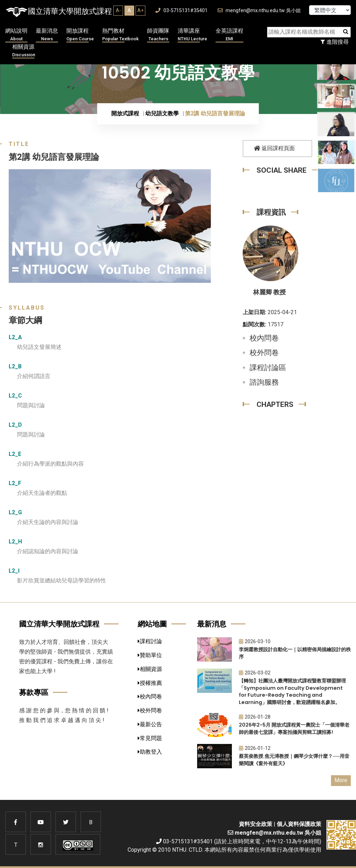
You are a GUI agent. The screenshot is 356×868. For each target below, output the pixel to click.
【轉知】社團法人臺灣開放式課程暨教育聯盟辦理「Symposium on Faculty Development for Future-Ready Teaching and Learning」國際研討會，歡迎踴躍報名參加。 (292, 691)
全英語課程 (229, 35)
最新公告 (150, 724)
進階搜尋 (335, 42)
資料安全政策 (256, 824)
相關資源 (24, 51)
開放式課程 (125, 113)
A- (118, 10)
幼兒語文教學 (162, 113)
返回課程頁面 (274, 148)
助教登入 (150, 752)
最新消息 (47, 35)
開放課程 (80, 35)
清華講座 (192, 35)
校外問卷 (264, 353)
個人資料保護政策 (299, 824)
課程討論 (150, 641)
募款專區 (34, 692)
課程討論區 (268, 368)
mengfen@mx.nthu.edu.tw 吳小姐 (259, 11)
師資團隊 (158, 35)
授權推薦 (150, 683)
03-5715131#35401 (181, 11)
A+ (140, 10)
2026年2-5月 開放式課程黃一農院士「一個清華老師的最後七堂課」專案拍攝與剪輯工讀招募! (294, 728)
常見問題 (150, 738)
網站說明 (16, 35)
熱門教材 (120, 35)
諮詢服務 (264, 382)
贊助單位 (150, 655)
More (341, 780)
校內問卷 (264, 338)
